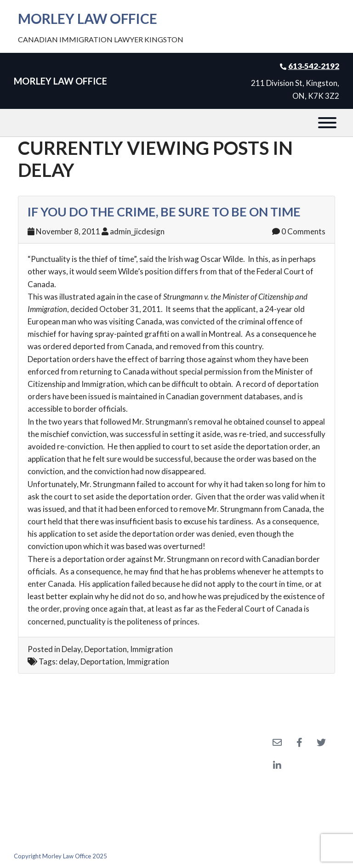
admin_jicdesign (137, 231)
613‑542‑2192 (314, 66)
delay (68, 661)
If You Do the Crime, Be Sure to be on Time (164, 212)
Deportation (105, 649)
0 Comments (299, 231)
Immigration (151, 649)
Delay (71, 649)
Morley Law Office (88, 18)
